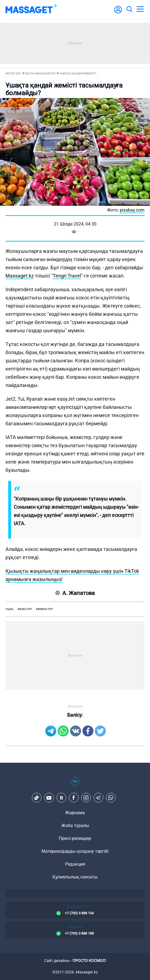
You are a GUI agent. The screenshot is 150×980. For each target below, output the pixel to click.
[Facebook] (74, 798)
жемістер (25, 609)
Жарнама (75, 813)
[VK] (61, 798)
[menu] (140, 9)
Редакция (75, 864)
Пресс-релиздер (75, 838)
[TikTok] (37, 798)
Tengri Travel (67, 276)
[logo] (31, 9)
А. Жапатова (75, 593)
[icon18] (75, 785)
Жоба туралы (75, 826)
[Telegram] (98, 798)
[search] (129, 9)
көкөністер (44, 609)
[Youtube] (49, 798)
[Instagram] (86, 798)
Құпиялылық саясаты (75, 877)
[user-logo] (118, 12)
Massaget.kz (20, 276)
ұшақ (9, 609)
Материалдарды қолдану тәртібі (75, 851)
